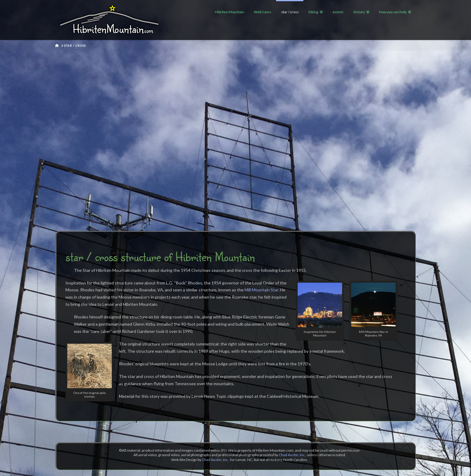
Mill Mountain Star (261, 290)
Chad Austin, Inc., (293, 455)
